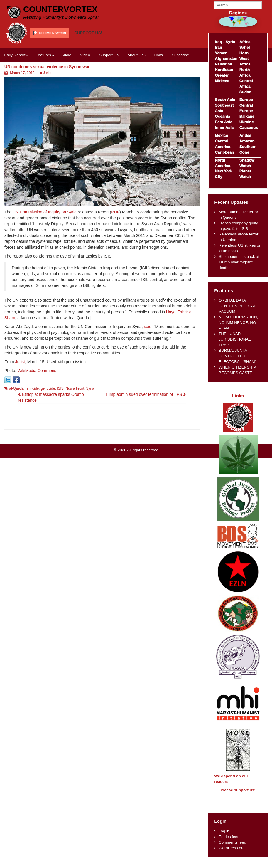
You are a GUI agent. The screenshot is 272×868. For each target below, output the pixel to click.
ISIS (60, 388)
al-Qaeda (16, 388)
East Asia (223, 122)
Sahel (245, 47)
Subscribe (180, 55)
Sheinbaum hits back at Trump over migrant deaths (239, 262)
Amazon (247, 141)
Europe (246, 100)
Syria (90, 388)
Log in (224, 836)
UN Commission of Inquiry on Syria (45, 212)
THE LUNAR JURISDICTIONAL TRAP (235, 339)
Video (85, 55)
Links (158, 55)
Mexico (221, 136)
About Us (135, 55)
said (148, 327)
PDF (115, 212)
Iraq (218, 42)
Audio (66, 55)
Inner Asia (224, 128)
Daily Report (15, 55)
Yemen (221, 53)
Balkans (247, 116)
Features (43, 55)
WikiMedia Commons (37, 371)
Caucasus (249, 128)
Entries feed (229, 842)
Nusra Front (75, 388)
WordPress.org (232, 853)
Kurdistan (224, 70)
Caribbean (224, 152)
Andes (245, 136)
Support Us (109, 55)
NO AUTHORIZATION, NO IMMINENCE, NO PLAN (238, 323)
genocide (48, 388)
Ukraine (247, 122)
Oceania (222, 116)
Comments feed (232, 848)
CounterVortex (60, 9)
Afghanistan (226, 59)
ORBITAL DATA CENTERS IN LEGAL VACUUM (237, 306)
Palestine (223, 64)
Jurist (47, 73)
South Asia (225, 100)
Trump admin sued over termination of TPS (145, 394)
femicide (32, 388)
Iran (218, 47)
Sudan (245, 92)
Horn (244, 53)
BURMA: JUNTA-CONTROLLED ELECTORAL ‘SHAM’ (237, 356)
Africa (245, 42)
